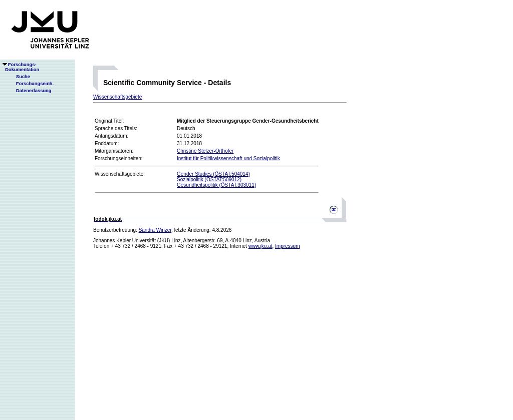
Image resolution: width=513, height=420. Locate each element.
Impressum (287, 246)
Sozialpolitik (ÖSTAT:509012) (209, 179)
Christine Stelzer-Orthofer (205, 151)
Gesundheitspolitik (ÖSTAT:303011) (216, 185)
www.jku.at (261, 246)
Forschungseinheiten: (119, 158)
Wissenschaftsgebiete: (120, 174)
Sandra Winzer (155, 230)
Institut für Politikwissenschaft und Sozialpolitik (228, 158)
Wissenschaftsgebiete (117, 97)
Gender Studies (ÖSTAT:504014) (213, 174)
